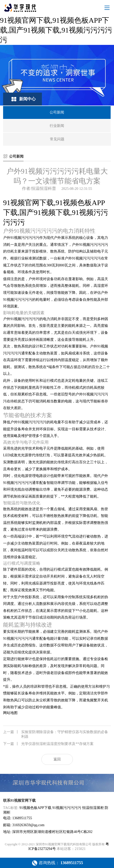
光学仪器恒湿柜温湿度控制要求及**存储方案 (48, 744)
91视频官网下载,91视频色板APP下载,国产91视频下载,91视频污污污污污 (56, 30)
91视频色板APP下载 (35, 808)
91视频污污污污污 (67, 808)
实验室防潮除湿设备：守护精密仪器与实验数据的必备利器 (56, 734)
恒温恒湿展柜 (93, 808)
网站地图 (10, 713)
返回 (57, 759)
